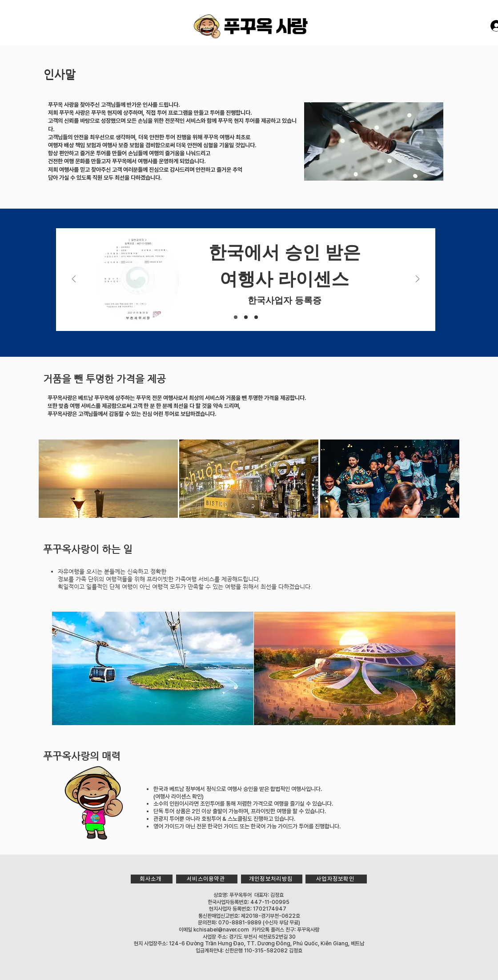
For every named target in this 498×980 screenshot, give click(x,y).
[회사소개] (152, 879)
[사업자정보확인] (336, 879)
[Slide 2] (246, 317)
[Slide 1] (236, 317)
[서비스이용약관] (207, 879)
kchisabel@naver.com (221, 930)
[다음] (418, 280)
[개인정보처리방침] (272, 879)
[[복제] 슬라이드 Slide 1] (256, 317)
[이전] (74, 280)
